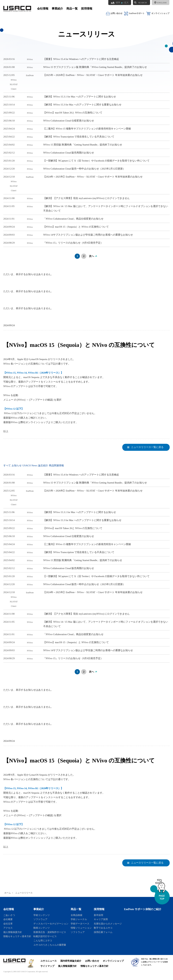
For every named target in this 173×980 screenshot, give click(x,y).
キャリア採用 (101, 919)
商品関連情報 (56, 465)
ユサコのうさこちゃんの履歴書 (50, 945)
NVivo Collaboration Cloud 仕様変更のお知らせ (69, 121)
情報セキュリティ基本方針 (17, 936)
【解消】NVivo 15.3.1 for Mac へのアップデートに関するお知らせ (80, 97)
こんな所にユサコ (43, 940)
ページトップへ (160, 892)
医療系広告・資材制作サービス (50, 932)
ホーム (8, 893)
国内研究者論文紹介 (71, 961)
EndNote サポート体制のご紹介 (143, 909)
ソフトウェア (40, 919)
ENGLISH (160, 3)
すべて (7, 465)
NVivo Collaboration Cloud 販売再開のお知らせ (69, 153)
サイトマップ (47, 966)
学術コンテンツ (42, 915)
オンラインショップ (158, 13)
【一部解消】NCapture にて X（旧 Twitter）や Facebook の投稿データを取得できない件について (96, 161)
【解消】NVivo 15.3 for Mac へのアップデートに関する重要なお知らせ (82, 105)
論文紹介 (43, 465)
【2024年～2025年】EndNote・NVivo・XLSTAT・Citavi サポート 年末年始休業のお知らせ (93, 177)
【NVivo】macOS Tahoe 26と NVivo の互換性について (73, 113)
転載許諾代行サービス (45, 936)
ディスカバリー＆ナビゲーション (51, 924)
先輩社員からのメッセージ (108, 924)
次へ (91, 256)
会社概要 (8, 919)
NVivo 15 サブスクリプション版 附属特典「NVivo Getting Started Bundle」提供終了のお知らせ (95, 67)
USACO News (30, 465)
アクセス (8, 928)
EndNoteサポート (134, 13)
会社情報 (43, 9)
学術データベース (80, 924)
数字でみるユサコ (103, 928)
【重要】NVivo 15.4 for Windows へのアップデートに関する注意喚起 (81, 59)
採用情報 (87, 9)
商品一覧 (72, 9)
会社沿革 (8, 924)
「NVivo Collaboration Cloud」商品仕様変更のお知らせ (73, 219)
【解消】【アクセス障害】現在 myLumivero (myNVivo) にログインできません (86, 198)
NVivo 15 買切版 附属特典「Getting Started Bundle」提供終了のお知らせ (83, 145)
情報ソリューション (81, 928)
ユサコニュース (49, 961)
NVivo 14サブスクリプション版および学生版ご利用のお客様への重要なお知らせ (88, 235)
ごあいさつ (9, 915)
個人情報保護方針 (13, 932)
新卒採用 (98, 915)
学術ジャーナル (79, 919)
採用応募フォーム (103, 932)
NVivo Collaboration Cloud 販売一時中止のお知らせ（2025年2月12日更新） (84, 169)
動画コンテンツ (42, 928)
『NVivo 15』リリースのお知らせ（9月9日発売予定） (73, 243)
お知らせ (17, 465)
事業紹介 (57, 9)
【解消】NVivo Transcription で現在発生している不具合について (79, 137)
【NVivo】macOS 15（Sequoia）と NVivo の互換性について (76, 227)
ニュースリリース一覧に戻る (147, 447)
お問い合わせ (114, 13)
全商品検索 (77, 915)
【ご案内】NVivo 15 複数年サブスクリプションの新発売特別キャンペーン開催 (87, 129)
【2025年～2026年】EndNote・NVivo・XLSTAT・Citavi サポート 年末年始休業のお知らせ (93, 75)
